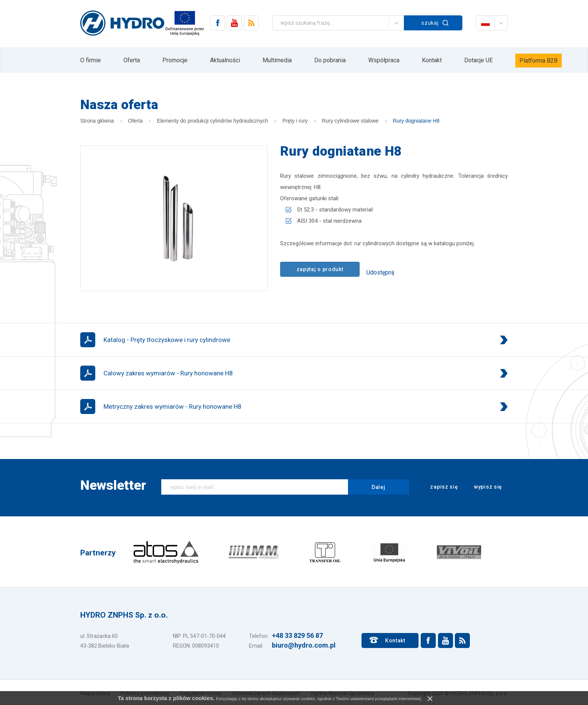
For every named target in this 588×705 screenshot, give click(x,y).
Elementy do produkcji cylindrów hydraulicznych (212, 121)
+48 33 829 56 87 (297, 635)
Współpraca (384, 60)
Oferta (132, 60)
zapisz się (439, 487)
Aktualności (225, 60)
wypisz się (483, 487)
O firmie (91, 60)
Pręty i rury (295, 121)
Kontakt (432, 60)
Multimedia (277, 60)
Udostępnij (380, 272)
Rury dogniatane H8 (416, 121)
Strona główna (97, 121)
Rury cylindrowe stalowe (350, 121)
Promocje (175, 60)
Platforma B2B (538, 61)
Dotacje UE (478, 60)
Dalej (379, 487)
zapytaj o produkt (320, 269)
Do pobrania (330, 60)
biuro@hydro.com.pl (304, 645)
